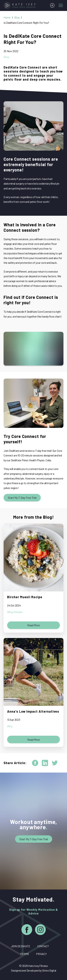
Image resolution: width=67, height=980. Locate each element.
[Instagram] (40, 930)
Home (7, 17)
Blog (17, 17)
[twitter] (55, 763)
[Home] (20, 5)
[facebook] (35, 763)
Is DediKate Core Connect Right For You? (26, 23)
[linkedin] (45, 763)
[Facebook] (27, 930)
